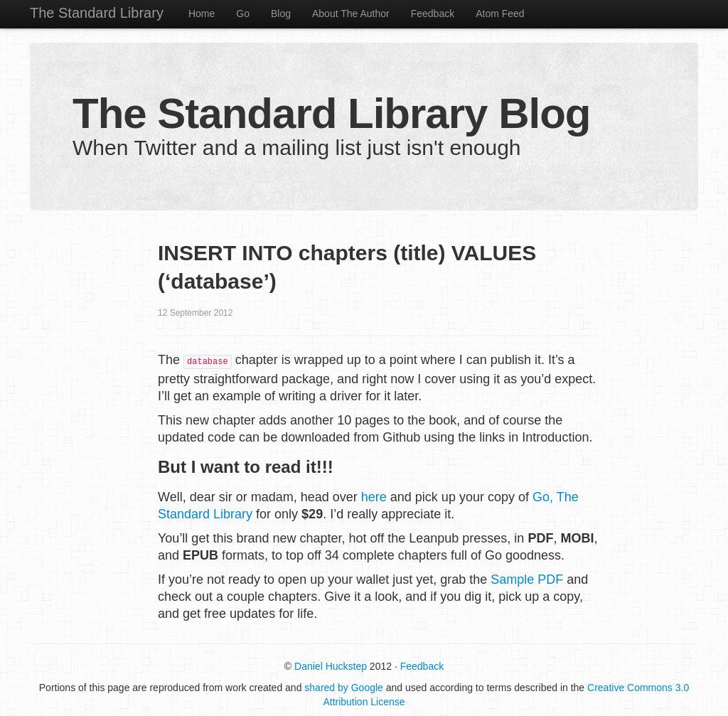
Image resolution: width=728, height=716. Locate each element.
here (374, 497)
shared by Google (344, 688)
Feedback (433, 14)
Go (243, 14)
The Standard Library (97, 13)
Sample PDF (527, 579)
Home (202, 14)
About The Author (351, 14)
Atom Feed (500, 14)
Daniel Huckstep (331, 666)
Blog (281, 14)
